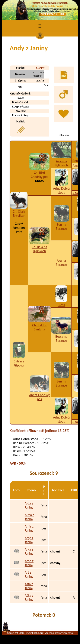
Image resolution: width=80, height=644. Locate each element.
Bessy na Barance (61, 339)
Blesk (61, 305)
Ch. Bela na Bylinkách (39, 249)
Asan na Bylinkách (61, 163)
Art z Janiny (29, 574)
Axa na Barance (61, 263)
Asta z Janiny (29, 586)
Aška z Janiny (29, 597)
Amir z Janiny (29, 528)
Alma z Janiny (29, 517)
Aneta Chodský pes (40, 397)
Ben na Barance (61, 227)
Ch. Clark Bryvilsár (19, 214)
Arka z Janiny (29, 551)
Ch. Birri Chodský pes (39, 175)
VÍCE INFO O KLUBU (53, 14)
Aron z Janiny (29, 563)
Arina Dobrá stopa (61, 190)
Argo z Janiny (29, 540)
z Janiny (40, 68)
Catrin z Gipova (19, 363)
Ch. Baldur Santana (39, 327)
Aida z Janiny (29, 505)
